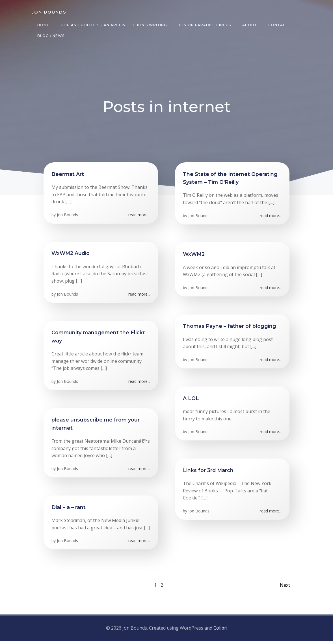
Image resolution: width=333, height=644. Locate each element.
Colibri (220, 631)
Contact (278, 25)
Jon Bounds (68, 217)
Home (43, 25)
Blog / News (50, 36)
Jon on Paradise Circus (204, 25)
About (249, 25)
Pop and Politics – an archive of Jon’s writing (113, 25)
